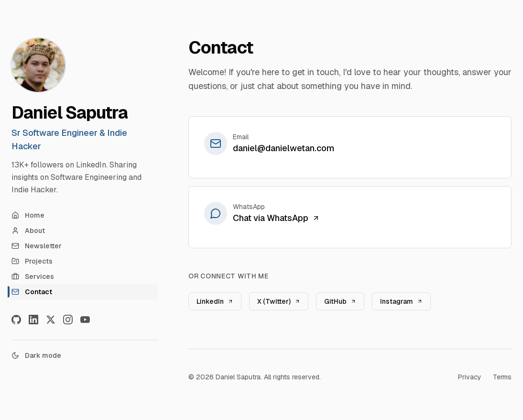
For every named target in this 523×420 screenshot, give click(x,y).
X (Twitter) (279, 301)
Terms (502, 377)
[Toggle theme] (85, 355)
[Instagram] (68, 320)
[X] (51, 320)
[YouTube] (85, 320)
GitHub (340, 301)
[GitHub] (16, 320)
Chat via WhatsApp (276, 218)
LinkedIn (215, 301)
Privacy (470, 377)
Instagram (401, 301)
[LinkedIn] (33, 320)
